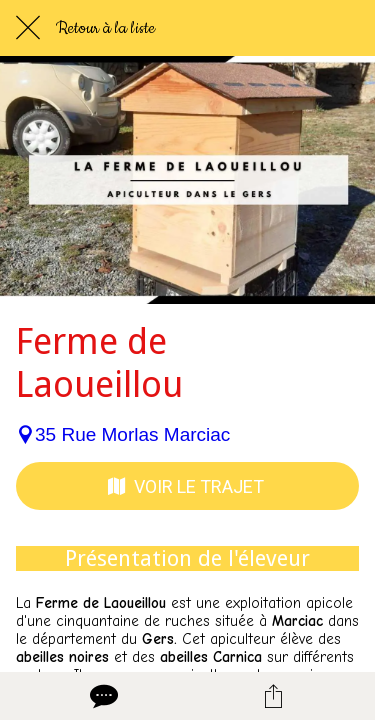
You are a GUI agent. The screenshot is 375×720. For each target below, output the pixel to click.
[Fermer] (28, 28)
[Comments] (102, 696)
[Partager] (273, 696)
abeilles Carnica (211, 657)
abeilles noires (62, 657)
